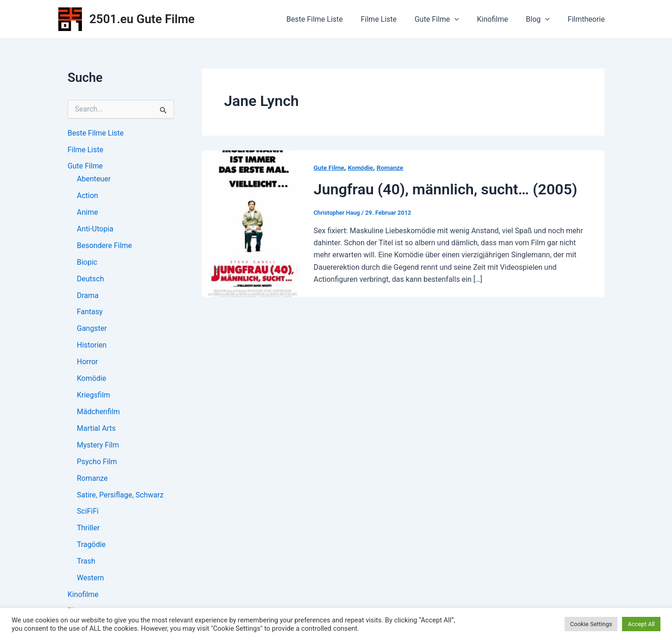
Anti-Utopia (95, 229)
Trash (86, 562)
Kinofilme (500, 19)
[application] (466, 19)
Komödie (92, 379)
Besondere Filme (104, 246)
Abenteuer (94, 179)
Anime (87, 213)
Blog (542, 19)
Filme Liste (392, 19)
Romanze (92, 479)
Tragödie (91, 546)
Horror (87, 363)
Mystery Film (98, 446)
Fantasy (90, 313)
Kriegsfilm (93, 396)
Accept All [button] (641, 624)
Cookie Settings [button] (591, 624)
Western (90, 579)
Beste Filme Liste (331, 19)
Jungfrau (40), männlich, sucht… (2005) (449, 189)
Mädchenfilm (98, 413)
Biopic (87, 263)
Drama (88, 296)
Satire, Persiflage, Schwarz (120, 496)
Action (87, 196)
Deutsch (90, 279)
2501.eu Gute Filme (142, 19)
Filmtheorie (588, 19)
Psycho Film (97, 463)
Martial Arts (96, 429)
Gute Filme (448, 19)
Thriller (88, 529)
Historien (92, 346)
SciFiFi (88, 513)
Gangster (92, 329)
